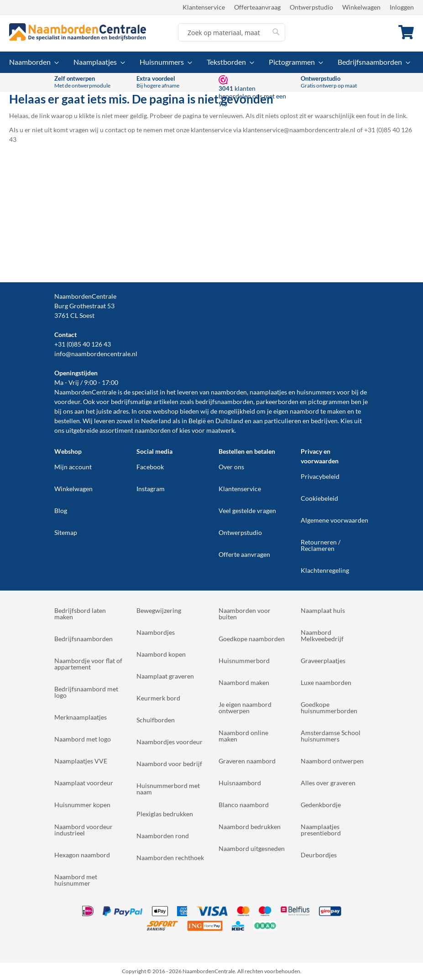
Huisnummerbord (244, 661)
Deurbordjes (319, 855)
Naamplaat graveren (165, 676)
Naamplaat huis (323, 610)
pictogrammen (329, 402)
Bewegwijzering (159, 610)
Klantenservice (204, 7)
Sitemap (66, 532)
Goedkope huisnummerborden (329, 708)
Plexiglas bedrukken (165, 814)
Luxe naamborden (326, 682)
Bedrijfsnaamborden (84, 639)
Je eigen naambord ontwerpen (245, 708)
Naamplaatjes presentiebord (321, 830)
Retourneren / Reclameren (321, 545)
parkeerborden (277, 402)
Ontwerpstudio (311, 7)
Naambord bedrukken (250, 827)
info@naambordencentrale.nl (96, 354)
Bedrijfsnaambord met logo (86, 692)
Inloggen (402, 7)
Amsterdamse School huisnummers (331, 736)
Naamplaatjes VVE (81, 761)
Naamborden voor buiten (245, 614)
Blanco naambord (244, 805)
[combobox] (232, 32)
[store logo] (78, 32)
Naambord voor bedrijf (169, 764)
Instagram (151, 489)
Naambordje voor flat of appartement (88, 664)
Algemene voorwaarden (334, 520)
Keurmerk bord (158, 698)
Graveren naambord (247, 761)
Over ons (231, 467)
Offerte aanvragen (244, 554)
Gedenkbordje (321, 805)
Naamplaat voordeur (84, 783)
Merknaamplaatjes (81, 717)
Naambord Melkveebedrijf (322, 635)
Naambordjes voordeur (170, 742)
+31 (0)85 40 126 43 (83, 344)
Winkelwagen (361, 7)
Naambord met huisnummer (76, 880)
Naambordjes (156, 632)
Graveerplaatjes (323, 661)
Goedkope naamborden (252, 639)
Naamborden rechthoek (170, 858)
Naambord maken (244, 682)
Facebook (150, 467)
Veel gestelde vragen (247, 511)
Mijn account (73, 467)
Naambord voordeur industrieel (84, 830)
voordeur (67, 402)
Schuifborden (156, 720)
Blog (61, 511)
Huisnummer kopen (82, 805)
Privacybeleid (320, 476)
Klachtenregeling (325, 570)
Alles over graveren (328, 783)
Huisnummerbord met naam (168, 789)
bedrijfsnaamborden (224, 402)
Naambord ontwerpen (332, 761)
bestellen (67, 421)
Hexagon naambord (82, 855)
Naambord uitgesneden (252, 848)
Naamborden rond (163, 836)
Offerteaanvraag (257, 7)
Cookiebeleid (319, 498)
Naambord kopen (161, 654)
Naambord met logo (83, 739)
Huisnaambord (240, 783)
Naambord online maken (243, 736)
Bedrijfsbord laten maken (80, 614)
